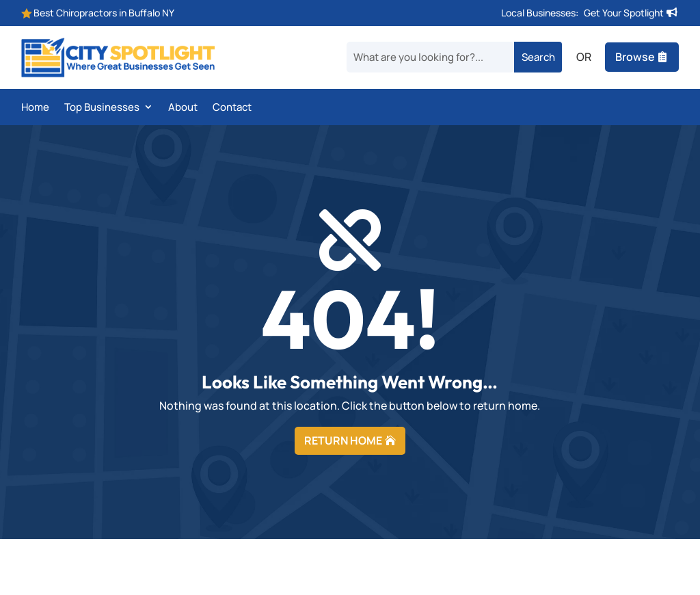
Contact (232, 108)
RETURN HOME (343, 440)
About (183, 108)
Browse (635, 57)
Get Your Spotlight (624, 13)
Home (35, 108)
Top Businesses (102, 108)
